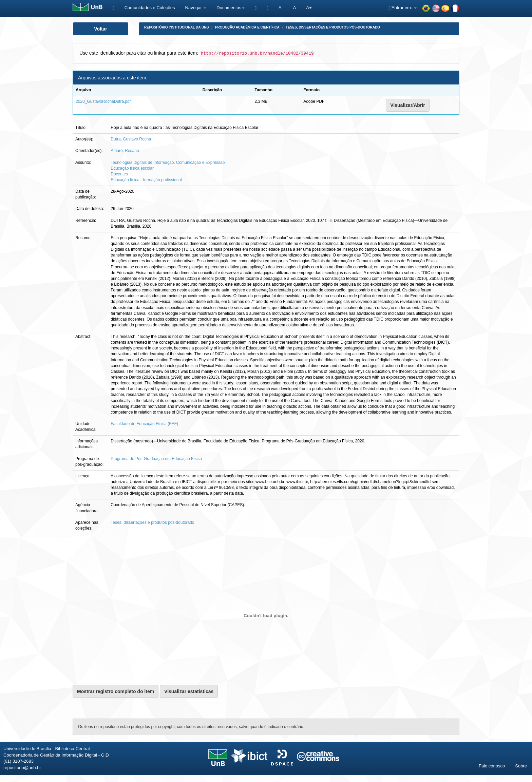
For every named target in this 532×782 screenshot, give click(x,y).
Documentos (231, 8)
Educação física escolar (132, 168)
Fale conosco (492, 766)
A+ (309, 8)
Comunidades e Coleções (150, 8)
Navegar (196, 8)
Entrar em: (403, 8)
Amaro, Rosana (125, 151)
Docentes (119, 174)
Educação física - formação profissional (146, 180)
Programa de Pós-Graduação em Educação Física (156, 459)
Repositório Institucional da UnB (177, 27)
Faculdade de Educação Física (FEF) (144, 424)
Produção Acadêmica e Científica (247, 27)
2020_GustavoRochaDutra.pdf (103, 101)
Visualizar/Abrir (407, 105)
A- (281, 8)
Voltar (101, 29)
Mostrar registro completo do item (116, 691)
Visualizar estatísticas (189, 691)
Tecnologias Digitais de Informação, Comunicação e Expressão (168, 163)
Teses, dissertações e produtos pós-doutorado (333, 27)
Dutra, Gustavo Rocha (131, 139)
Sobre (521, 766)
